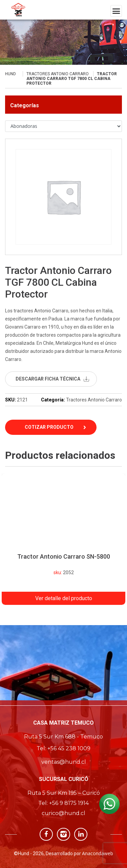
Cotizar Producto (49, 427)
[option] (63, 539)
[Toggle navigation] (116, 11)
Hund (10, 74)
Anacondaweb (98, 853)
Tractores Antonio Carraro (58, 74)
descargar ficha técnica (48, 379)
